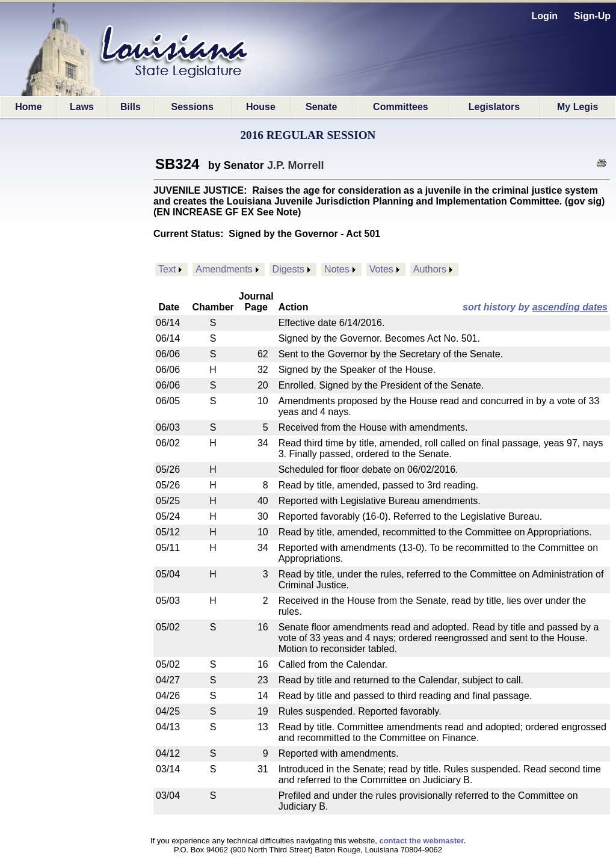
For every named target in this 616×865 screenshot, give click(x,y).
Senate (321, 107)
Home (28, 107)
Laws (82, 107)
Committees (401, 107)
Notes (337, 269)
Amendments (224, 269)
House (261, 107)
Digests (288, 269)
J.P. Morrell (296, 165)
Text (167, 269)
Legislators (494, 107)
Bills (131, 107)
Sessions (192, 107)
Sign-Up (592, 16)
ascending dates (570, 307)
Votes (381, 269)
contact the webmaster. (422, 841)
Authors (430, 269)
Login (545, 16)
